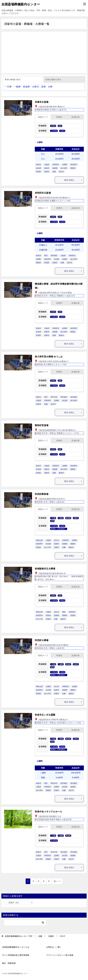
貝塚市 (47, 172)
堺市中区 (54, 397)
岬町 (64, 612)
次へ (56, 881)
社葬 (50, 87)
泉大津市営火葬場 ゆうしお (49, 357)
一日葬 (8, 87)
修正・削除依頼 (9, 963)
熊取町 (73, 168)
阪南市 (61, 335)
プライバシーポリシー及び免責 (60, 955)
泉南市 (47, 168)
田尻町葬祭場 (42, 494)
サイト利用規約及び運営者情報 (16, 955)
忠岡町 (65, 165)
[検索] (25, 923)
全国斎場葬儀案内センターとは (16, 947)
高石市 (61, 172)
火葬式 (36, 87)
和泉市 (39, 165)
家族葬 (26, 87)
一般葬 (17, 87)
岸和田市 (56, 165)
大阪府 (47, 165)
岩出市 (57, 540)
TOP (18, 936)
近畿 (54, 172)
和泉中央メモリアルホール (48, 812)
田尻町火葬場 (42, 640)
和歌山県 (39, 540)
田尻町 (39, 172)
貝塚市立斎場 (42, 102)
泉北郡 (39, 168)
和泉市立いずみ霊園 (45, 715)
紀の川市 (48, 547)
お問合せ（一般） (54, 947)
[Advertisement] (44, 52)
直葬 (43, 87)
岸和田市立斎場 (43, 193)
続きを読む (73, 180)
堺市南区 (54, 256)
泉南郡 (55, 168)
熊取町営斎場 (42, 425)
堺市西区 (74, 397)
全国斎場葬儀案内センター (21, 4)
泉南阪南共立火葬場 (45, 569)
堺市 (46, 256)
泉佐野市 (74, 165)
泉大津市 (64, 168)
